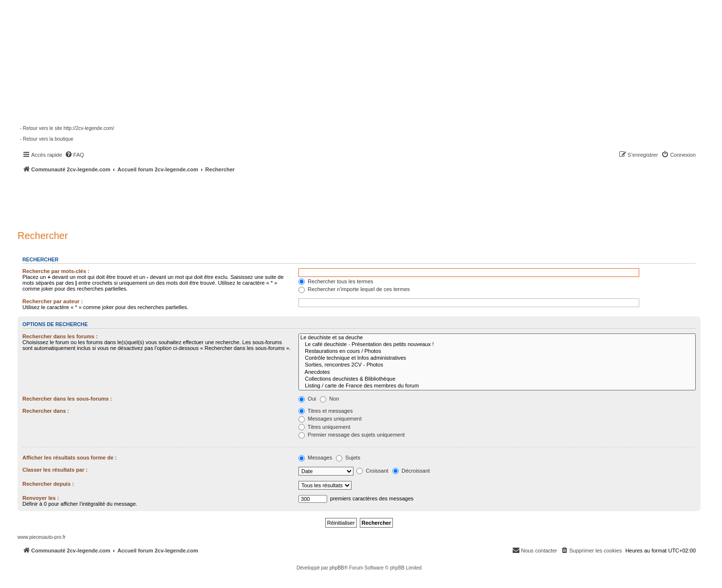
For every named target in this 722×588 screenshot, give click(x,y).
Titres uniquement (324, 427)
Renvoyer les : (41, 498)
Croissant (372, 471)
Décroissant (411, 471)
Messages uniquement (330, 419)
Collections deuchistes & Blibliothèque (497, 379)
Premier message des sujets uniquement (352, 435)
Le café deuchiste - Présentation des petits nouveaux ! (497, 345)
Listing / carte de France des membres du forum (497, 386)
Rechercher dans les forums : (60, 336)
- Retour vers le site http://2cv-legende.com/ (67, 128)
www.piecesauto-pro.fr (42, 537)
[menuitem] (74, 155)
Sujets (348, 458)
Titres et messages (325, 411)
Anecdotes (497, 372)
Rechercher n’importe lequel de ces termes (354, 289)
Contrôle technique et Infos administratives (497, 358)
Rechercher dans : (46, 411)
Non (329, 399)
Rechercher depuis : (48, 484)
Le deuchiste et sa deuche (497, 338)
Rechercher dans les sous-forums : (67, 399)
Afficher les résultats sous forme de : (70, 458)
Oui (307, 399)
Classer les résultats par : (55, 470)
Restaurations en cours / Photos (497, 351)
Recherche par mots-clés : (56, 271)
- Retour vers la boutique (47, 139)
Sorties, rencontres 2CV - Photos (497, 365)
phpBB (337, 568)
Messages (315, 458)
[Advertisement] (261, 200)
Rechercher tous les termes (336, 281)
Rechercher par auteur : (53, 301)
